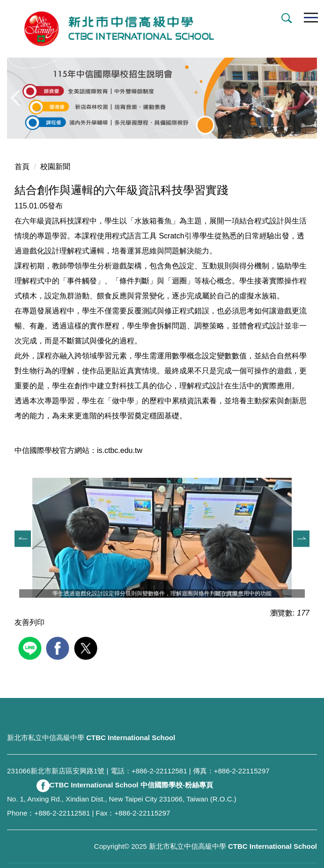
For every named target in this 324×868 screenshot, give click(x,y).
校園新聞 (55, 167)
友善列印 (29, 622)
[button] (285, 19)
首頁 (22, 167)
